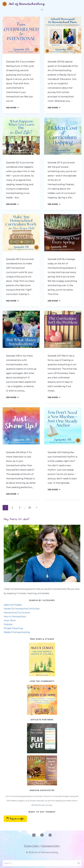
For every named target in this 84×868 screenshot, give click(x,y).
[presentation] (21, 35)
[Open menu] (42, 10)
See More (12, 108)
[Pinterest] (50, 835)
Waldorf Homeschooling (17, 632)
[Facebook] (42, 835)
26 (30, 508)
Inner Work (10, 620)
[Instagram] (34, 835)
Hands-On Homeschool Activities (22, 609)
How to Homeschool (15, 617)
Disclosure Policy (51, 846)
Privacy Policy (32, 846)
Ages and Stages (13, 605)
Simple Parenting (13, 628)
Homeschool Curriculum (17, 613)
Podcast (8, 624)
